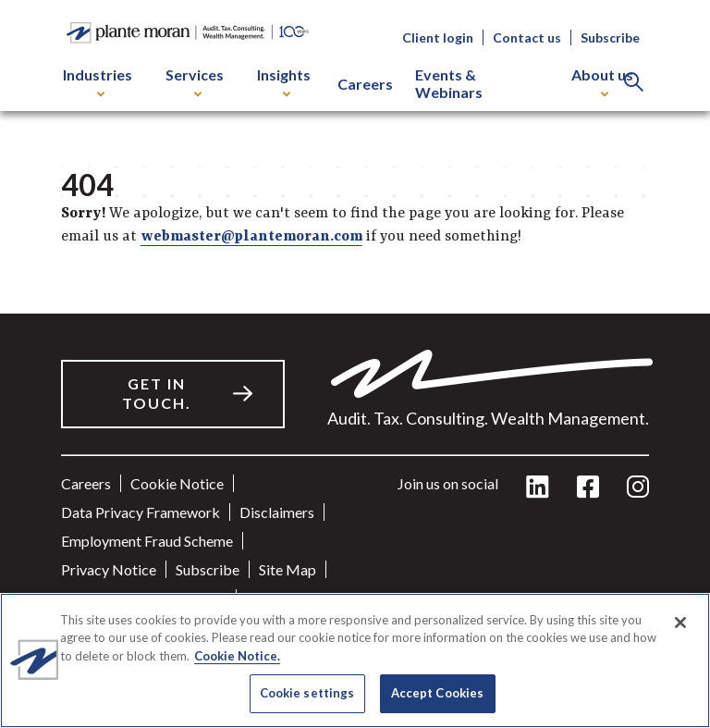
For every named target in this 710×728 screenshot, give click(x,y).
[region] (355, 660)
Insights (284, 81)
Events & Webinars (449, 83)
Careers (365, 84)
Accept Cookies (438, 693)
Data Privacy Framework (141, 512)
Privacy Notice (109, 569)
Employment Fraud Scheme (147, 541)
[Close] (680, 623)
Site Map (288, 569)
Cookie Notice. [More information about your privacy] (237, 656)
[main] (355, 364)
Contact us (527, 37)
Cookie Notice (177, 483)
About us (602, 81)
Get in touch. (157, 393)
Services (195, 81)
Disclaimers (277, 512)
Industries (98, 81)
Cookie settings (307, 693)
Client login (438, 37)
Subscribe (610, 37)
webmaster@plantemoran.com (251, 237)
